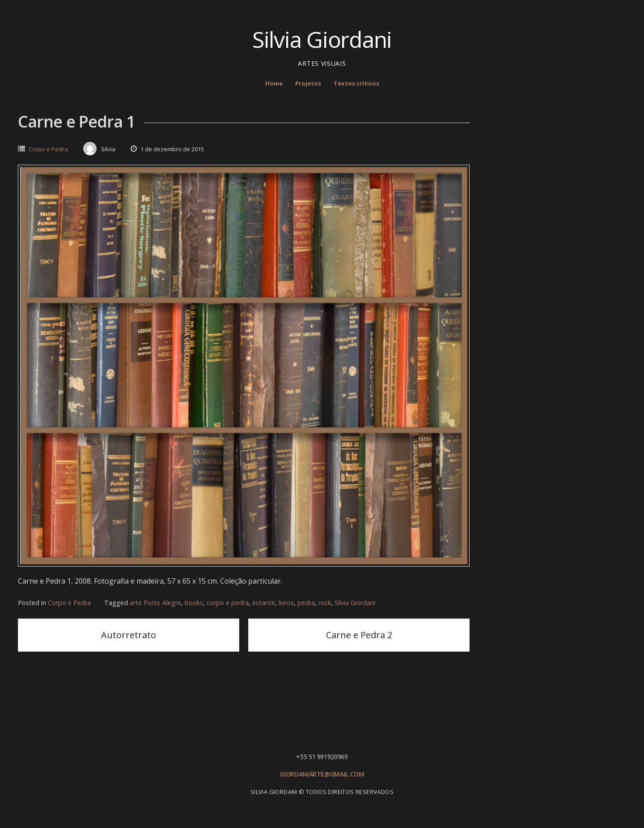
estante (264, 603)
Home (274, 83)
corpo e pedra (228, 603)
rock (325, 603)
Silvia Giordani (322, 39)
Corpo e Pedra (48, 149)
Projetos (308, 83)
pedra (306, 603)
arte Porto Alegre (155, 603)
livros (286, 603)
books (194, 603)
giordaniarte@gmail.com (322, 774)
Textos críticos (356, 83)
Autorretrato (129, 635)
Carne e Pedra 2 (359, 635)
